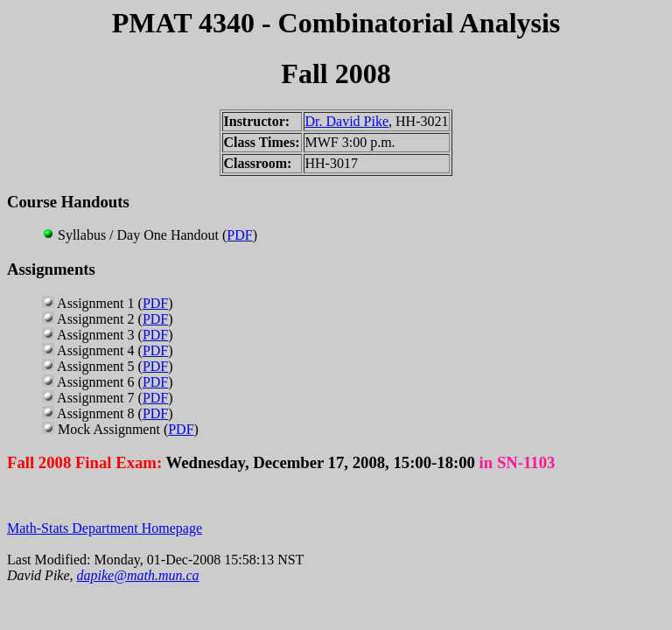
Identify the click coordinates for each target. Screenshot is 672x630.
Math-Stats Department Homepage (105, 528)
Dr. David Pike (347, 121)
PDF (239, 235)
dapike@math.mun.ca (138, 575)
